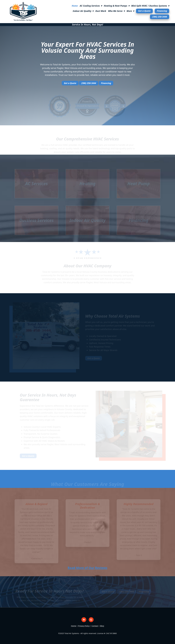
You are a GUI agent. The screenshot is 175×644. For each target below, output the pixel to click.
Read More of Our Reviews (87, 568)
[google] (91, 620)
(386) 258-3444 (160, 17)
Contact (95, 626)
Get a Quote (144, 11)
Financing (162, 11)
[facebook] (84, 620)
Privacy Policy (84, 626)
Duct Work (101, 11)
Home (75, 6)
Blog (102, 626)
